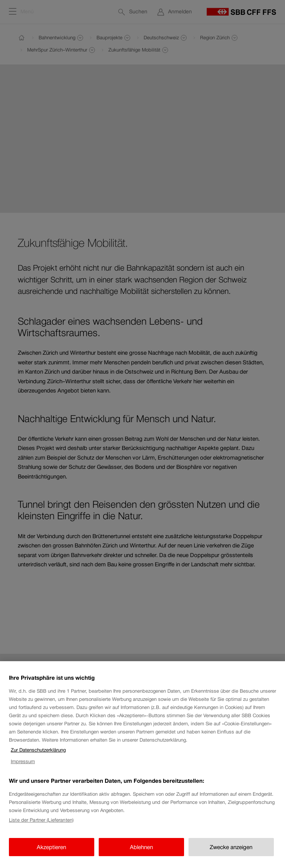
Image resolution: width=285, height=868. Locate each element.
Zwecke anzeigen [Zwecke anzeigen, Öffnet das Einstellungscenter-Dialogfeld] (231, 853)
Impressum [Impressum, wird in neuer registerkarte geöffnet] (23, 767)
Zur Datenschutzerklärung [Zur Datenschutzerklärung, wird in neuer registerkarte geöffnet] (38, 756)
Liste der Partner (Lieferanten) (41, 826)
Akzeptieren (51, 853)
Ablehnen (141, 853)
